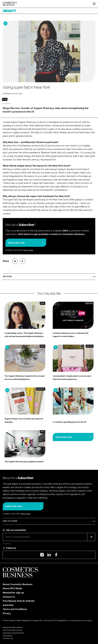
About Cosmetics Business (18, 584)
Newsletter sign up (13, 593)
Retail (5, 99)
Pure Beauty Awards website (19, 601)
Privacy (7, 613)
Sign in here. (28, 250)
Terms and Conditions (15, 609)
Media (91, 389)
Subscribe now (16, 243)
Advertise (8, 605)
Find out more (10, 521)
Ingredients (89, 303)
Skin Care (90, 346)
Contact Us (9, 597)
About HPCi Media (12, 588)
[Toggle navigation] (94, 4)
